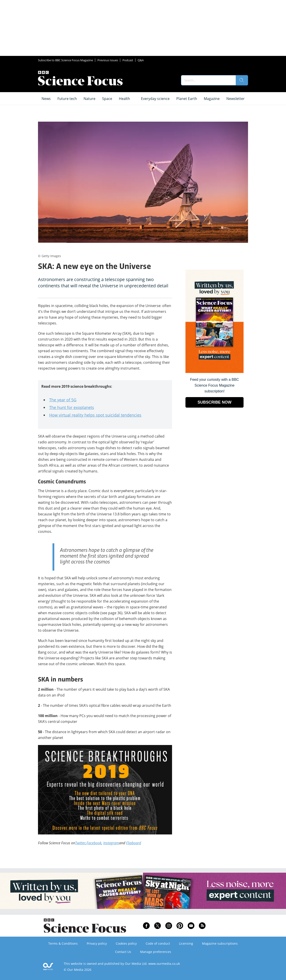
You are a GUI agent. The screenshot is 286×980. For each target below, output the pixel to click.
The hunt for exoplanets (72, 407)
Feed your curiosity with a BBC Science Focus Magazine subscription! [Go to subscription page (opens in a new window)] (215, 385)
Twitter (80, 843)
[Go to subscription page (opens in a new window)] (214, 372)
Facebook (94, 843)
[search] (242, 80)
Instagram (111, 843)
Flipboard (134, 843)
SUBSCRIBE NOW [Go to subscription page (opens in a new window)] (214, 402)
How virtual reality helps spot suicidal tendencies (95, 415)
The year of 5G (63, 400)
